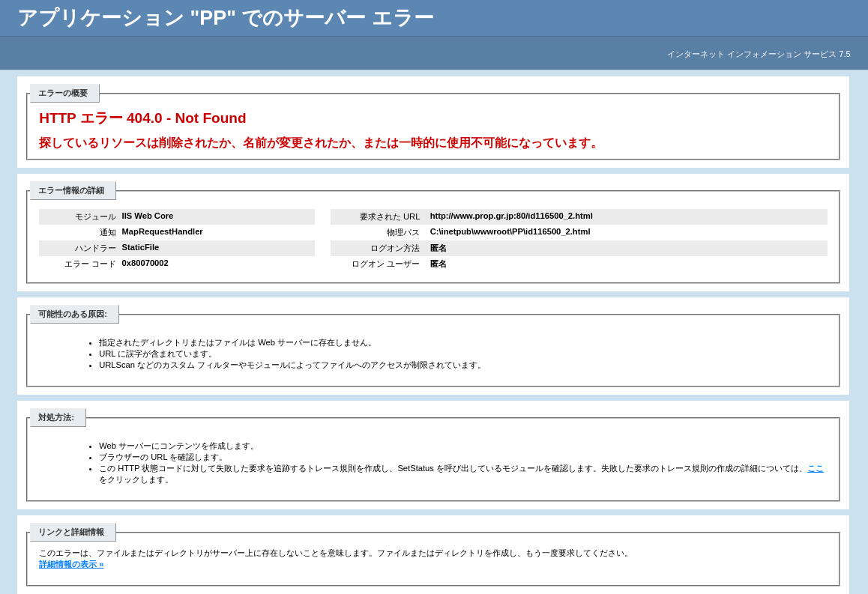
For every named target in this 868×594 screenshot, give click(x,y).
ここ (816, 468)
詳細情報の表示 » (71, 564)
